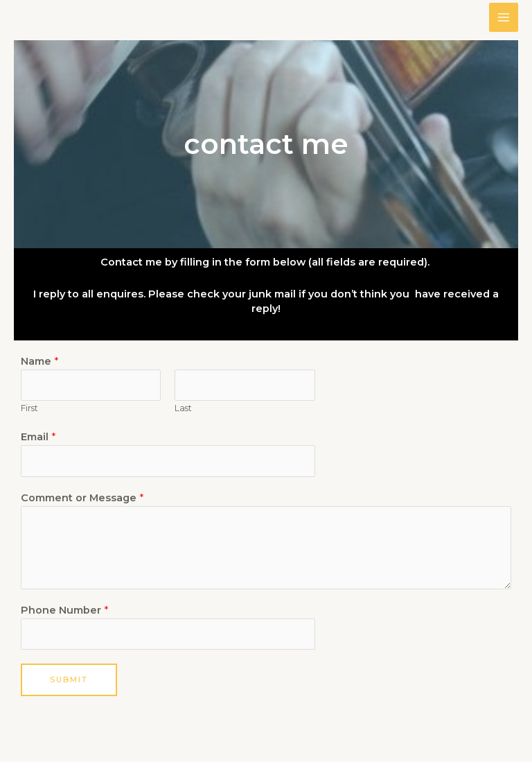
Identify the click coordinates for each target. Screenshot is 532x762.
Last (183, 408)
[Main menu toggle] (504, 17)
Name (39, 361)
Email (38, 437)
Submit (69, 679)
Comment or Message (82, 498)
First (29, 408)
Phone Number (64, 610)
